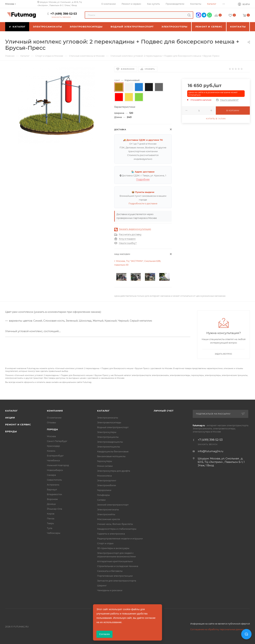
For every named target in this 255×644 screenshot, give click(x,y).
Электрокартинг (107, 480)
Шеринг (102, 585)
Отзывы (51, 422)
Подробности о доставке (143, 203)
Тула (50, 528)
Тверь (50, 523)
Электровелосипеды (109, 422)
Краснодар (53, 446)
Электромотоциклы (109, 447)
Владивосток (55, 494)
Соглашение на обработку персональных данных (217, 629)
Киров (51, 514)
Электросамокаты (108, 418)
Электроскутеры (107, 432)
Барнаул (52, 489)
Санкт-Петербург (57, 441)
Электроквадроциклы (110, 442)
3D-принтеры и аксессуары (113, 548)
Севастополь (54, 480)
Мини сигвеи (105, 466)
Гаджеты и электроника (111, 534)
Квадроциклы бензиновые (113, 451)
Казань (51, 451)
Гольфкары (103, 495)
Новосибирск (55, 470)
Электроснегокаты (108, 509)
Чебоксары (54, 533)
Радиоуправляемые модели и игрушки (120, 538)
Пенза (51, 518)
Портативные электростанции (115, 576)
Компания (55, 411)
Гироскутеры (105, 461)
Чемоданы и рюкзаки (110, 590)
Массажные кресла (109, 519)
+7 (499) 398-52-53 (64, 14)
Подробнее (143, 179)
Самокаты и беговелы (110, 571)
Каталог (11, 411)
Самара (51, 475)
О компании (54, 418)
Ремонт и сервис (18, 424)
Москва (51, 436)
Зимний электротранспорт (113, 505)
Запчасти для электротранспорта (117, 581)
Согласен (104, 634)
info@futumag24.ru (210, 451)
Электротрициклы (108, 437)
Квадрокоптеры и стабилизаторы (117, 529)
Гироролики (104, 490)
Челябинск (53, 460)
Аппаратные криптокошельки (115, 561)
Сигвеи (101, 500)
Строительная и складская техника (118, 566)
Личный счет (164, 411)
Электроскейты (106, 514)
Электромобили (107, 485)
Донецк (51, 504)
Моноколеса (104, 476)
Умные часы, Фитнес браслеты (115, 524)
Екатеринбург (55, 456)
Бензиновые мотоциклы (111, 456)
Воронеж (52, 499)
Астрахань (53, 485)
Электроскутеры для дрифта (114, 471)
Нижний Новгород (58, 465)
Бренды (11, 431)
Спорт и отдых (105, 543)
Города (52, 429)
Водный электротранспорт (113, 427)
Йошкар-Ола (55, 509)
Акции (10, 418)
